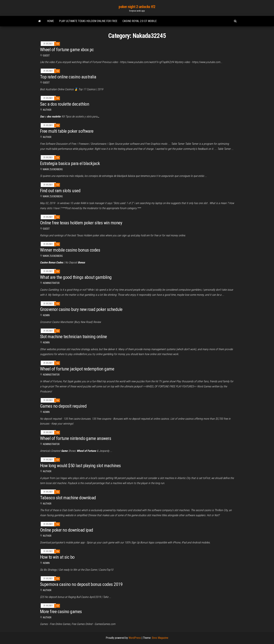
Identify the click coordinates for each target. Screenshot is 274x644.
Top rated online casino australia (68, 77)
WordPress (135, 638)
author (47, 110)
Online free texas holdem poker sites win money (81, 223)
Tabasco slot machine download (68, 498)
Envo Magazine (160, 638)
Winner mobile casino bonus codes (70, 250)
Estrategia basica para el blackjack (70, 163)
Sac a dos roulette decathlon (65, 104)
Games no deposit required (63, 406)
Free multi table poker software (67, 131)
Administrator (51, 283)
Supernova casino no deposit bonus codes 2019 (81, 584)
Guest (46, 56)
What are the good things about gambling (76, 277)
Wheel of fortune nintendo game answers (76, 438)
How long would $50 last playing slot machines (80, 466)
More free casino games (61, 612)
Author (47, 137)
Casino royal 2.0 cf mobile (140, 21)
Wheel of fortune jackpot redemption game (77, 369)
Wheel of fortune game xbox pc (67, 50)
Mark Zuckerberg (53, 169)
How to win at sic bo (57, 557)
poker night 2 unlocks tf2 (137, 7)
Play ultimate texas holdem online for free (88, 21)
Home (50, 21)
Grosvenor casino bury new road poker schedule (81, 309)
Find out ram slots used (60, 191)
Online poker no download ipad (67, 530)
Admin (46, 315)
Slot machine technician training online (73, 337)
